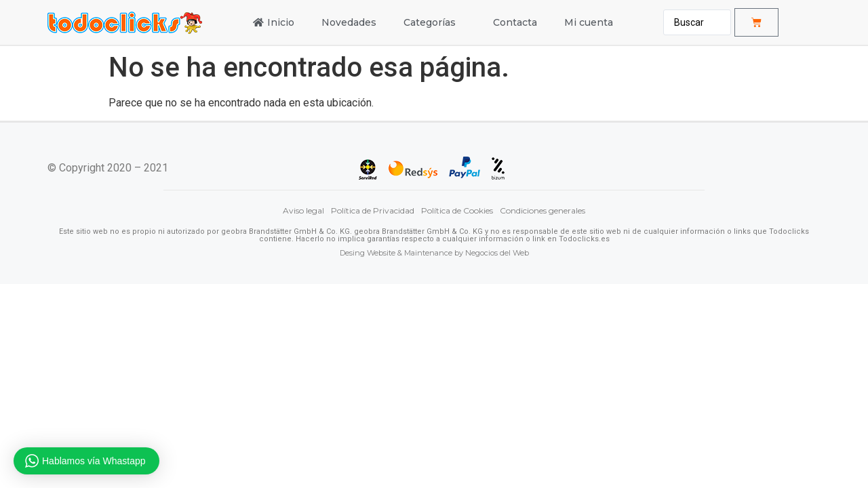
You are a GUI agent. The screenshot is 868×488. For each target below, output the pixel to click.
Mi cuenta (589, 22)
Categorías (435, 22)
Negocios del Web (497, 253)
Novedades (349, 22)
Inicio (274, 22)
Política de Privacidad (373, 210)
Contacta (515, 22)
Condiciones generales (542, 210)
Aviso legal (303, 210)
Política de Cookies (457, 210)
